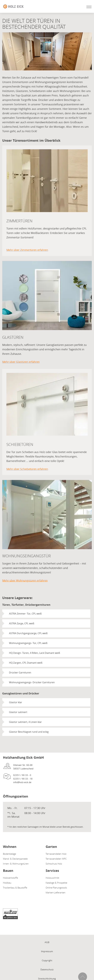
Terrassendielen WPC (56, 859)
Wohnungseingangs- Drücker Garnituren (32, 682)
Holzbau (7, 883)
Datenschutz (47, 969)
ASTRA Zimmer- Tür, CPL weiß (25, 614)
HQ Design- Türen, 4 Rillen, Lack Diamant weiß (35, 653)
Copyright (47, 960)
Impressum (47, 951)
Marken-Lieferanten (56, 892)
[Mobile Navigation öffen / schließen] (88, 7)
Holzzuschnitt (52, 878)
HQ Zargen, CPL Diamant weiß (26, 663)
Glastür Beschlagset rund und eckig (29, 732)
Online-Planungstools (56, 888)
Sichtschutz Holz (54, 864)
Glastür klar (16, 702)
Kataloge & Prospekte (56, 883)
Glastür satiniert (18, 712)
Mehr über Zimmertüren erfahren (27, 250)
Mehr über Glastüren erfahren (21, 362)
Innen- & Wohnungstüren (16, 864)
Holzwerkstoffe (10, 878)
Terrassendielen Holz (56, 854)
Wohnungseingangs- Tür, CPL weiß (28, 643)
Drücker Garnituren (20, 673)
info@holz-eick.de (22, 782)
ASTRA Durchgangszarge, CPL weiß (28, 633)
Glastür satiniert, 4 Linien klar (25, 722)
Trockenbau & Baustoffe (15, 888)
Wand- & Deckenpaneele (15, 859)
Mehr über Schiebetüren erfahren (27, 469)
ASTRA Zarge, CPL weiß (22, 623)
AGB (47, 942)
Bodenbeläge (9, 854)
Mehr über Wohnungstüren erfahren (25, 580)
